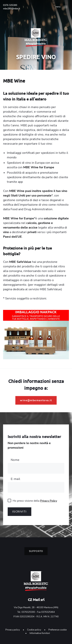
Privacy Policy (49, 501)
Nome (15, 460)
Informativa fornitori (40, 633)
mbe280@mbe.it (12, 9)
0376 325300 (10, 5)
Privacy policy (13, 630)
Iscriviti (19, 512)
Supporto (36, 551)
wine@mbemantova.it (36, 400)
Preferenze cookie (58, 630)
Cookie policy (34, 630)
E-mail (15, 479)
